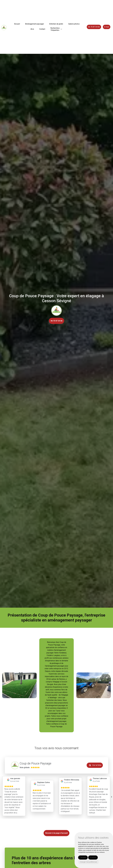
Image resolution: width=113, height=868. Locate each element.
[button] (61, 29)
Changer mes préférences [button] (89, 862)
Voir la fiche (95, 765)
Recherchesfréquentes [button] (55, 29)
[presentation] (1, 797)
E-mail (107, 27)
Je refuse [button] (93, 857)
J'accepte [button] (83, 857)
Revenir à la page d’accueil (56, 833)
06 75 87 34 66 (94, 27)
